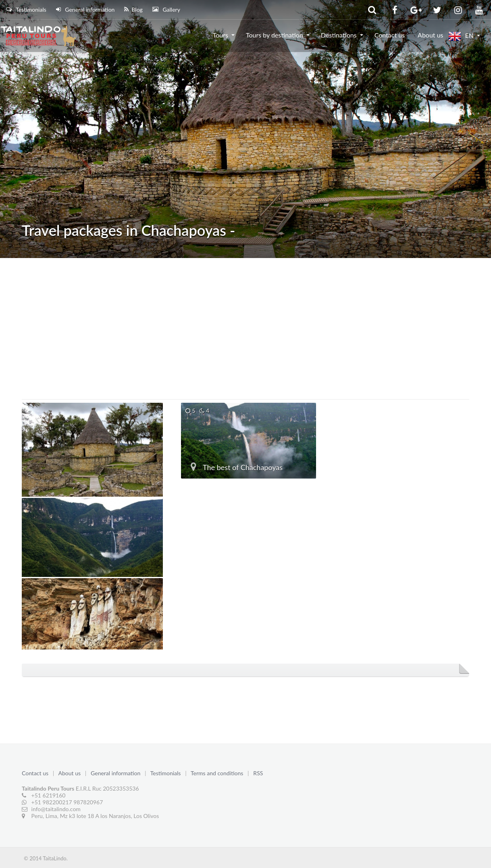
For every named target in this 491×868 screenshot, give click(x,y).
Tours (221, 35)
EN (461, 36)
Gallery (166, 9)
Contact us (390, 35)
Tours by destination (275, 35)
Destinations (339, 35)
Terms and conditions (218, 773)
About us (430, 35)
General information (85, 9)
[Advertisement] (245, 318)
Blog (133, 9)
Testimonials (26, 9)
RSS (258, 773)
